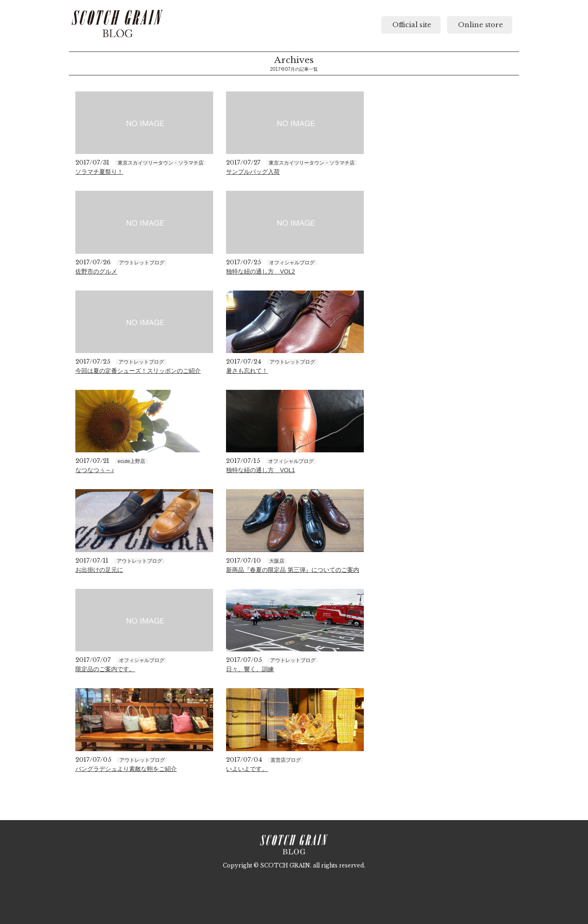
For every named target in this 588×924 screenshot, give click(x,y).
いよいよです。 (247, 769)
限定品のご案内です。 (105, 669)
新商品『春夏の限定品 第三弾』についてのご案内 (293, 570)
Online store (480, 25)
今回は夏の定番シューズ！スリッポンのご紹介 (138, 371)
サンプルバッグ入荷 (253, 172)
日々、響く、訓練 (250, 669)
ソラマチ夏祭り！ (99, 172)
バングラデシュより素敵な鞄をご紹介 (126, 769)
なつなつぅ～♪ (95, 470)
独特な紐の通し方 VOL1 (260, 470)
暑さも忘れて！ (247, 371)
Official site (411, 25)
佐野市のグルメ (96, 271)
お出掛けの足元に (99, 570)
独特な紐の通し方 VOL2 (260, 271)
